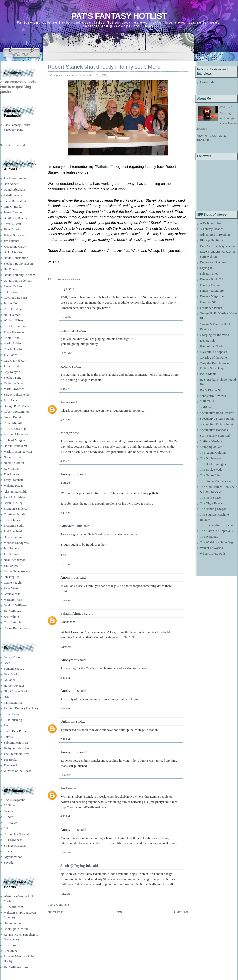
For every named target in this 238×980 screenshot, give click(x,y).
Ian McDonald (13, 417)
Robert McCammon (17, 412)
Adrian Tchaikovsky (17, 571)
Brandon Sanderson (16, 508)
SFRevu (9, 851)
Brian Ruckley (13, 503)
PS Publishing (13, 720)
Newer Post (55, 912)
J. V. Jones (10, 355)
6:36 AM (65, 461)
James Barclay (13, 212)
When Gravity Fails (213, 553)
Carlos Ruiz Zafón (16, 628)
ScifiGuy (206, 407)
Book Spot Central (16, 929)
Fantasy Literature (212, 291)
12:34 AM (66, 317)
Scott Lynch (11, 400)
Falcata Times (209, 274)
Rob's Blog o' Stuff (212, 390)
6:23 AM (65, 420)
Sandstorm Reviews (213, 396)
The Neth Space (210, 497)
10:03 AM (66, 564)
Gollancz (9, 680)
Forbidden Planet (211, 308)
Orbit (7, 697)
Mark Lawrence (14, 389)
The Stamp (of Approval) (216, 531)
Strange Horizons (15, 845)
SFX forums (12, 945)
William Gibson (14, 320)
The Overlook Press (16, 754)
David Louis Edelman (18, 281)
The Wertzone (209, 536)
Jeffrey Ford (12, 303)
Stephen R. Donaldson (18, 264)
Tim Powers (11, 474)
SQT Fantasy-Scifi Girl (215, 436)
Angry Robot (12, 657)
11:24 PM (66, 775)
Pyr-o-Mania (208, 374)
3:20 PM (65, 678)
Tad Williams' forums (18, 967)
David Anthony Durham (19, 275)
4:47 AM (65, 389)
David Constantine (16, 258)
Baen (7, 663)
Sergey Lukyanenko (17, 394)
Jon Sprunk (11, 554)
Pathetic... (104, 167)
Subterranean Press (16, 743)
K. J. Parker (11, 469)
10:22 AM (66, 894)
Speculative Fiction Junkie (217, 419)
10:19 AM (66, 600)
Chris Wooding (13, 622)
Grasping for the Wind (215, 335)
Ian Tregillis (11, 577)
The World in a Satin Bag (216, 542)
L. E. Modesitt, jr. (15, 429)
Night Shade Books (16, 691)
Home (118, 912)
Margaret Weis (13, 600)
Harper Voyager (14, 685)
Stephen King (12, 377)
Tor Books (10, 760)
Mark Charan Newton (18, 452)
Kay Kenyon (12, 372)
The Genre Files (210, 475)
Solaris (8, 737)
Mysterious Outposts (213, 352)
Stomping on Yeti (211, 447)
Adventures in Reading (215, 234)
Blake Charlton (13, 252)
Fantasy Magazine (212, 296)
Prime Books (12, 714)
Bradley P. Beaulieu (16, 218)
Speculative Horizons (214, 430)
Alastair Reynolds (15, 491)
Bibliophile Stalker (212, 240)
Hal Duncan (11, 269)
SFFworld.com (13, 907)
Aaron (65, 402)
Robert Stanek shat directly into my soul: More (104, 67)
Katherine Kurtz (14, 383)
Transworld (11, 765)
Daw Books (11, 674)
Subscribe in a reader (14, 145)
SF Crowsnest (13, 840)
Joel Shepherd (13, 531)
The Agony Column (213, 453)
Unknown (68, 721)
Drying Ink (207, 268)
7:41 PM (65, 739)
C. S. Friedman (13, 309)
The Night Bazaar (211, 503)
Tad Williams (12, 611)
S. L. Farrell (11, 292)
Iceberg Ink (207, 340)
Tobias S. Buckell (15, 235)
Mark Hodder (12, 343)
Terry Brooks (12, 229)
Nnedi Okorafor (14, 463)
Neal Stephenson (15, 560)
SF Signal (10, 805)
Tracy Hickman (14, 332)
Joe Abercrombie (15, 178)
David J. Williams (15, 605)
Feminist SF (208, 302)
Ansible (9, 811)
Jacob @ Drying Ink (76, 866)
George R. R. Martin (17, 406)
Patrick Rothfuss (14, 497)
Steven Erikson (13, 286)
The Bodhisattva (211, 458)
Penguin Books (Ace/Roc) (21, 708)
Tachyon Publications (18, 748)
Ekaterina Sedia (14, 525)
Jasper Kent (11, 366)
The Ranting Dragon (213, 509)
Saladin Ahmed (14, 195)
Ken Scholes (12, 520)
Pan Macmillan (13, 702)
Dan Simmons (13, 537)
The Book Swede (211, 470)
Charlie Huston (13, 349)
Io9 (6, 828)
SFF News (10, 823)
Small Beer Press (15, 731)
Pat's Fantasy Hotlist (119, 16)
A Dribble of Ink (211, 223)
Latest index (208, 82)
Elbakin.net (11, 951)
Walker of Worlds (211, 548)
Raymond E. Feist (15, 298)
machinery (68, 330)
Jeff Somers (11, 548)
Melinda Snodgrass (16, 543)
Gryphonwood (13, 857)
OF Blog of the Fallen (214, 357)
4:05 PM (65, 708)
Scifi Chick (207, 401)
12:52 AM (66, 353)
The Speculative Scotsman (217, 525)
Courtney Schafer (15, 514)
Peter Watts (11, 588)
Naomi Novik (12, 457)
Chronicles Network (17, 834)
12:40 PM (66, 647)
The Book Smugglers (214, 464)
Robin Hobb (12, 338)
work (122, 189)
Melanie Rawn (13, 486)
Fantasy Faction (210, 285)
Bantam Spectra (14, 668)
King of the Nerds (212, 346)
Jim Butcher (11, 241)
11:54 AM (66, 852)
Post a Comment (58, 905)
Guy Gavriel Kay (15, 360)
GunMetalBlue (72, 526)
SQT (64, 289)
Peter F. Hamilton (15, 326)
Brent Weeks (12, 594)
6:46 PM (65, 816)
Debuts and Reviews (213, 262)
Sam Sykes (11, 565)
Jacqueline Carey (15, 247)
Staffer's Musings (211, 441)
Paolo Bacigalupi (15, 201)
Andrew (66, 788)
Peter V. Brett (12, 224)
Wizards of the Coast (17, 771)
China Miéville (13, 423)
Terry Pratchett (13, 480)
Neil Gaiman (12, 315)
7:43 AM (65, 513)
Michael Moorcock (16, 434)
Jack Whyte (11, 617)
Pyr (6, 725)
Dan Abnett (11, 184)
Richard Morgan (14, 440)
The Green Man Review (216, 481)
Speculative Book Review (217, 413)
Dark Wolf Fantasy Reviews (218, 246)
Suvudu (9, 862)
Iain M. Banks (13, 206)
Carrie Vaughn (13, 583)
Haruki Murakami (15, 446)
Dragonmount (13, 923)
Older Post (181, 912)
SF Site (8, 817)
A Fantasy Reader (211, 229)
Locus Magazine (14, 800)
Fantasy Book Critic (213, 279)
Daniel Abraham (14, 189)
